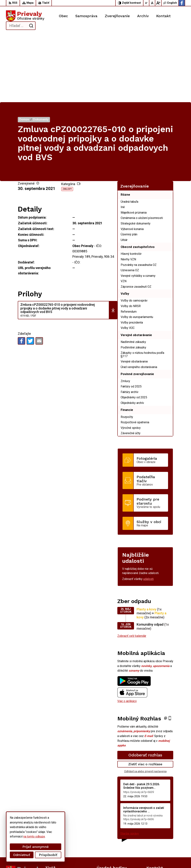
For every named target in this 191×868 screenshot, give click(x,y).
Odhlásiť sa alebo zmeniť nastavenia (145, 703)
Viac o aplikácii (127, 633)
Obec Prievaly (103, 858)
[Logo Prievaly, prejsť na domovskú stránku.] (25, 16)
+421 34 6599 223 (158, 836)
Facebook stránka (158, 845)
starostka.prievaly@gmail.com (166, 841)
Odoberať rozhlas (145, 687)
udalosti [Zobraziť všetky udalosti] (148, 511)
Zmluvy (67, 121)
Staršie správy (130, 766)
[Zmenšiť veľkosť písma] (146, 3)
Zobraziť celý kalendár (132, 568)
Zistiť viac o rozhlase (145, 696)
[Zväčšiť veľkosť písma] (158, 3)
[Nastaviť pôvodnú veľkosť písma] (152, 3)
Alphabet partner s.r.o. (55, 858)
